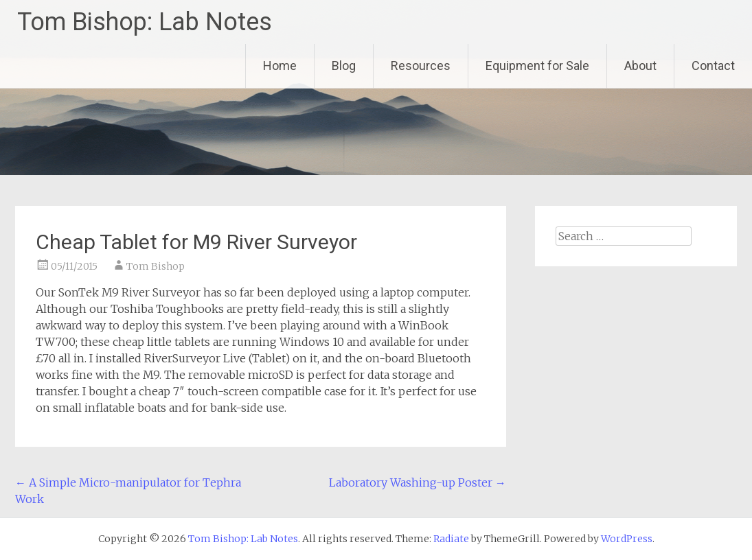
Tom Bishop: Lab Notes (145, 22)
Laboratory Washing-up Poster (418, 482)
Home (280, 66)
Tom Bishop (156, 266)
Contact (713, 66)
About (640, 66)
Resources (421, 66)
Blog (344, 66)
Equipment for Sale (537, 66)
